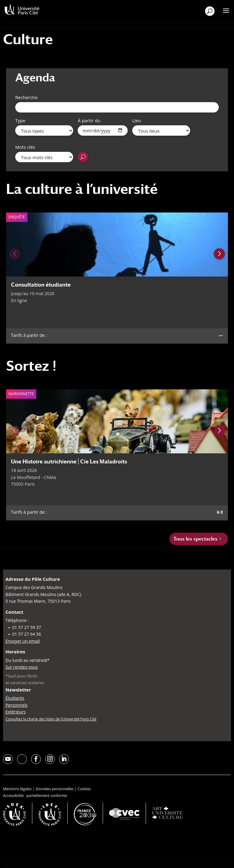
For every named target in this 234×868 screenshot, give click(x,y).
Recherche (26, 97)
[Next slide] (219, 254)
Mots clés (25, 147)
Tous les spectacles (195, 539)
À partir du (89, 120)
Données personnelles (55, 789)
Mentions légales (17, 789)
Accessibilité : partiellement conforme (35, 796)
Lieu (137, 120)
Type (20, 120)
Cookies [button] (84, 789)
